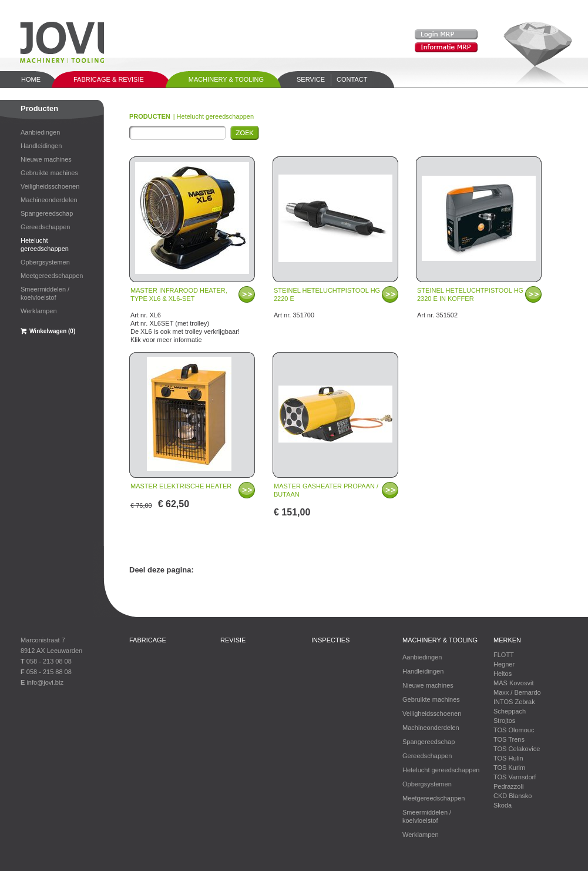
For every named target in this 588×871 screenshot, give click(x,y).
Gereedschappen (45, 227)
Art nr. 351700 (327, 303)
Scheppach (510, 711)
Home (31, 79)
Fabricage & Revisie (109, 79)
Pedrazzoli (508, 786)
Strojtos (504, 721)
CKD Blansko (513, 796)
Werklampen (39, 311)
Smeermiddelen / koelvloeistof (45, 293)
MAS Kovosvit (513, 683)
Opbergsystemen (45, 262)
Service (311, 79)
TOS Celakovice (517, 749)
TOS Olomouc (514, 730)
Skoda (503, 805)
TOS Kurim (509, 768)
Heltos (503, 674)
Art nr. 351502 (470, 303)
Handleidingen (41, 146)
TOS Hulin (508, 758)
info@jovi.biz (45, 682)
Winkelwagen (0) (52, 331)
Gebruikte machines (49, 173)
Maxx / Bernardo (517, 692)
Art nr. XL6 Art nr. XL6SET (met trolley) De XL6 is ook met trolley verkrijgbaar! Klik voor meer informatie (185, 311)
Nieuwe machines (46, 159)
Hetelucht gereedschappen (45, 244)
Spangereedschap (47, 213)
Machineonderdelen (49, 200)
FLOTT (504, 655)
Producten (39, 108)
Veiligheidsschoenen (50, 186)
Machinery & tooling (226, 79)
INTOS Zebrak (514, 702)
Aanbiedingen (40, 132)
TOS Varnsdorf (515, 777)
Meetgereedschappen (52, 276)
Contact (352, 79)
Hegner (504, 664)
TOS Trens (509, 739)
